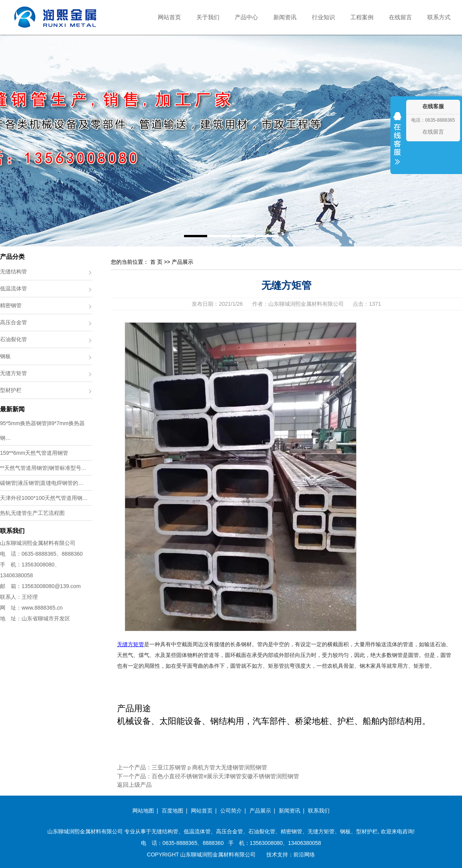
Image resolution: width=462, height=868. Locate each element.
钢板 (5, 356)
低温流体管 (13, 288)
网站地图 (143, 811)
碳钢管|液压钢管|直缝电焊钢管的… (42, 483)
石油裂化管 (13, 339)
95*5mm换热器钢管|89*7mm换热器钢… (42, 431)
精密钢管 (11, 305)
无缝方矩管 (13, 373)
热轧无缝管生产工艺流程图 (32, 513)
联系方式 (439, 17)
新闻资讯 (285, 17)
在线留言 (400, 17)
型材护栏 (11, 390)
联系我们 (319, 811)
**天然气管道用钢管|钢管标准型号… (43, 468)
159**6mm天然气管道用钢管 (34, 453)
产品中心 (246, 17)
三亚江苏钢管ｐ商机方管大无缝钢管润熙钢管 (209, 767)
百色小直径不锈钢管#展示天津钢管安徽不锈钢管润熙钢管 (225, 776)
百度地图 (172, 811)
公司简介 (231, 811)
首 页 (156, 262)
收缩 (397, 143)
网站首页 (169, 17)
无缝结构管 (13, 271)
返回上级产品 (134, 785)
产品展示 (182, 262)
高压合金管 (13, 322)
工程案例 (362, 17)
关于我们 (208, 17)
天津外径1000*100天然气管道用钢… (44, 498)
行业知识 (323, 17)
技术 (272, 855)
